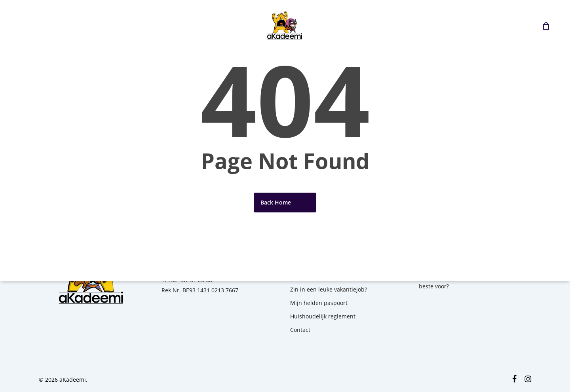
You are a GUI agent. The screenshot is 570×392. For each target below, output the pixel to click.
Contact (300, 330)
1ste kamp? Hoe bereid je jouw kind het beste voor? (471, 281)
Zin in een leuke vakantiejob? (329, 289)
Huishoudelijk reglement (323, 316)
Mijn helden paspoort (319, 303)
